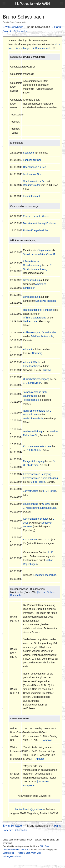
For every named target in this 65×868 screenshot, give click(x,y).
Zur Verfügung (31, 491)
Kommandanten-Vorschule (37, 446)
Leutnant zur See (32, 174)
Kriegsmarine (44, 250)
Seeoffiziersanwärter (34, 254)
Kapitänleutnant (31, 196)
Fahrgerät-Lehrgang (34, 461)
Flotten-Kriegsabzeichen (36, 230)
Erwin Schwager (13, 27)
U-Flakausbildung (32, 431)
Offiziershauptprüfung (35, 318)
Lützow (47, 370)
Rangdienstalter (32, 185)
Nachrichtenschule (33, 419)
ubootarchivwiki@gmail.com (29, 809)
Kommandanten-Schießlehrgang (41, 478)
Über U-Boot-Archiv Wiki (30, 853)
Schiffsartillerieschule (42, 336)
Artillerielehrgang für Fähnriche (40, 332)
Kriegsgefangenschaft (45, 575)
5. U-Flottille (50, 491)
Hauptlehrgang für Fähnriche (38, 310)
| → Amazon (45, 740)
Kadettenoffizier (31, 366)
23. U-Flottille (38, 482)
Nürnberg (37, 353)
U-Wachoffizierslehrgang (36, 379)
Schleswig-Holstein (46, 301)
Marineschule (30, 321)
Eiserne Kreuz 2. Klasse (36, 216)
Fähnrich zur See (32, 160)
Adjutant (28, 349)
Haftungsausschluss (12, 856)
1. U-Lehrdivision (32, 383)
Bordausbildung (31, 280)
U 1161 (46, 539)
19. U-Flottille (34, 450)
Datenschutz (9, 853)
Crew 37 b (52, 254)
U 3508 (46, 504)
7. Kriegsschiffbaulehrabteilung (40, 508)
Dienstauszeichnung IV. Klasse (40, 223)
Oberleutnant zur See (35, 181)
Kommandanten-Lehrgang (37, 474)
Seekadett (29, 153)
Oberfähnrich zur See (35, 167)
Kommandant (30, 539)
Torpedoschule (31, 400)
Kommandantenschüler (36, 519)
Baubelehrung (31, 504)
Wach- (37, 362)
